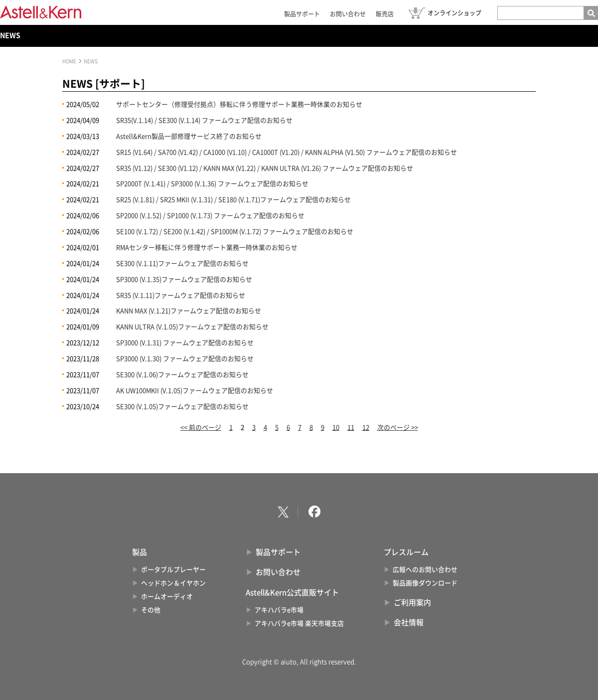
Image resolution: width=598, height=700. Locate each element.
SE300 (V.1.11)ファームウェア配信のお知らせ (182, 263)
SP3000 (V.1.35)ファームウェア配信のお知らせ (184, 279)
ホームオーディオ (167, 597)
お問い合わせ (348, 14)
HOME (69, 61)
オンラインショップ (454, 13)
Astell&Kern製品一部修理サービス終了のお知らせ (189, 136)
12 (366, 428)
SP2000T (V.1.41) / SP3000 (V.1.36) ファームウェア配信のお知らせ (212, 184)
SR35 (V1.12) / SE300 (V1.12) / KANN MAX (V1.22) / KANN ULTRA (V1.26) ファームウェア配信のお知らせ (265, 168)
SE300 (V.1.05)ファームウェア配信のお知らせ (182, 407)
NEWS (10, 35)
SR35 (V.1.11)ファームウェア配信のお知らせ (181, 295)
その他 (151, 610)
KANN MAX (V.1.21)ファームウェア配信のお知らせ (189, 311)
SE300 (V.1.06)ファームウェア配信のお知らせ (182, 375)
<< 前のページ (201, 428)
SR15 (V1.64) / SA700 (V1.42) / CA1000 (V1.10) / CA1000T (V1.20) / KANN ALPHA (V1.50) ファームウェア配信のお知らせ (287, 152)
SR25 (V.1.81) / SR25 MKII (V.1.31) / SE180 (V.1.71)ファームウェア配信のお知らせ (233, 200)
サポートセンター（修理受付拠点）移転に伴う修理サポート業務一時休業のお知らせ (239, 104)
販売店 (385, 14)
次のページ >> (398, 428)
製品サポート (302, 14)
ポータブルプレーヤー (173, 570)
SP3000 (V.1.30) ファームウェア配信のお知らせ (185, 359)
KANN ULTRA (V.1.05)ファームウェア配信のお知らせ (192, 327)
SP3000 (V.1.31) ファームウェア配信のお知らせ (185, 343)
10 (336, 428)
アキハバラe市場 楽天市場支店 (299, 623)
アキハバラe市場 (279, 610)
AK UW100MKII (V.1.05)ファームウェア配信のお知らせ (195, 391)
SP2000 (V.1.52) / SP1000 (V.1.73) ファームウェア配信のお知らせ (210, 216)
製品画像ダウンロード (425, 583)
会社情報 (409, 622)
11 (351, 428)
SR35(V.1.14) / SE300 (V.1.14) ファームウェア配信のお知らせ (204, 120)
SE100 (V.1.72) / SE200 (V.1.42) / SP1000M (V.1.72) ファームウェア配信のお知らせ (235, 232)
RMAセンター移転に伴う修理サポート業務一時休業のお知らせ (207, 248)
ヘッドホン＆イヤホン (173, 583)
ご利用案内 (412, 603)
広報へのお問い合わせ (425, 570)
